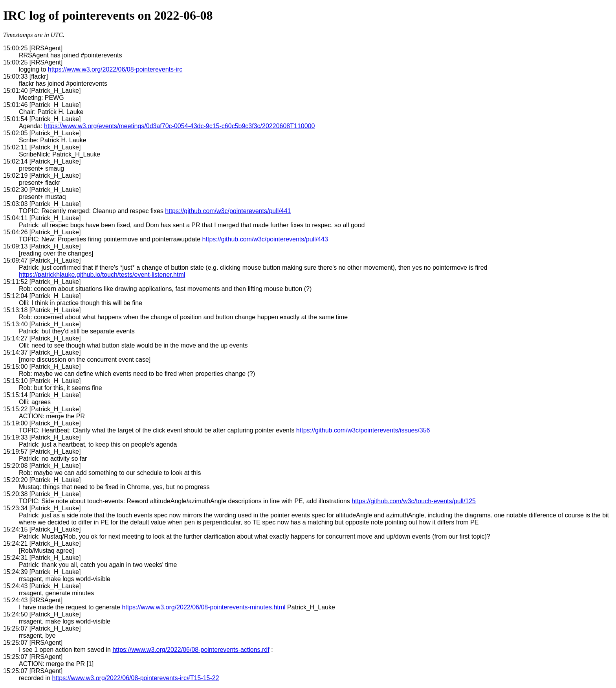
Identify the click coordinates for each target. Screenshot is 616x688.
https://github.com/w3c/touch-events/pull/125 (414, 501)
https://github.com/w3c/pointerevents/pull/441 (228, 211)
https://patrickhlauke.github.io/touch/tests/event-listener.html (102, 275)
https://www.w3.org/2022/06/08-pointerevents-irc (115, 69)
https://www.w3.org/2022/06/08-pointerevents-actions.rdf (191, 650)
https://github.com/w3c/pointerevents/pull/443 (265, 239)
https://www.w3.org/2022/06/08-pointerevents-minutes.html (203, 607)
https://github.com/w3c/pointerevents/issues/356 (363, 430)
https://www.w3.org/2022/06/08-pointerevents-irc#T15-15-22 (136, 678)
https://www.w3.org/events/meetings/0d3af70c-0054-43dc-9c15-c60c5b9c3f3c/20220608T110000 (179, 126)
